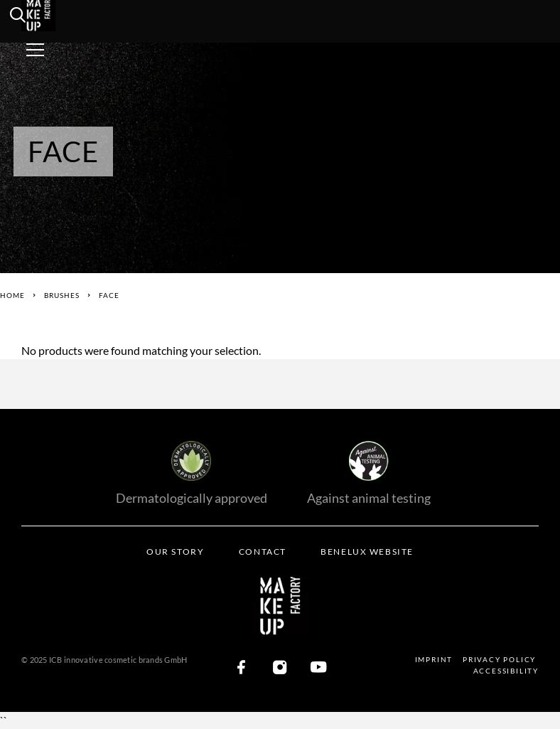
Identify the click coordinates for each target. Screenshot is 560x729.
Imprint (434, 659)
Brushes (62, 295)
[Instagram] (280, 668)
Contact (263, 552)
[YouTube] (318, 668)
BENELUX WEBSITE (367, 552)
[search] (18, 17)
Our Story (175, 552)
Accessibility (506, 671)
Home (12, 295)
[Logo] (59, 14)
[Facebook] (242, 668)
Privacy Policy (499, 659)
